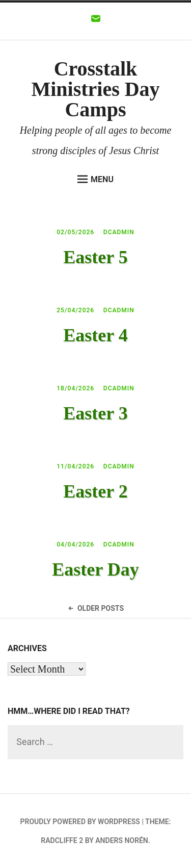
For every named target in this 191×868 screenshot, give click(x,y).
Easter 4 (95, 335)
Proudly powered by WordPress (80, 822)
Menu (95, 179)
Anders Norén (121, 840)
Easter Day (95, 569)
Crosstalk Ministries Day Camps (95, 89)
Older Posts (95, 608)
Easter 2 (95, 491)
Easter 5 (95, 257)
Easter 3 (95, 413)
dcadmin (119, 232)
